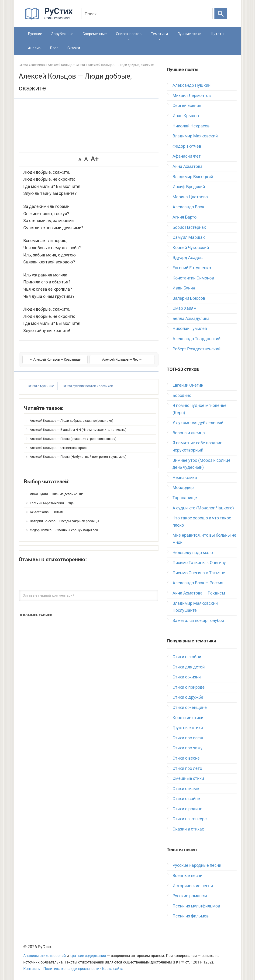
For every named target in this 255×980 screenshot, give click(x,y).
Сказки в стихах (188, 829)
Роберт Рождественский (196, 349)
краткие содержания (88, 956)
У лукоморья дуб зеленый (198, 423)
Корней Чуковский (191, 247)
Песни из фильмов (191, 916)
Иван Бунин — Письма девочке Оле (57, 494)
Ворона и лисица (189, 433)
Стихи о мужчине (41, 386)
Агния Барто (184, 217)
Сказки (74, 48)
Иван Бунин (184, 288)
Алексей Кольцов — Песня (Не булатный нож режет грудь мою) (78, 457)
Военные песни (187, 875)
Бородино (182, 395)
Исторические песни (193, 886)
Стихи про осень (188, 738)
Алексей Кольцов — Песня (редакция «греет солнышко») (73, 439)
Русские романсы (190, 896)
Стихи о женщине (190, 707)
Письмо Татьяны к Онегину (199, 563)
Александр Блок (188, 207)
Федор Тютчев (187, 146)
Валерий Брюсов (189, 298)
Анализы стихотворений (45, 956)
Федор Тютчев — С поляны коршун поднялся (64, 530)
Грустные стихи (188, 728)
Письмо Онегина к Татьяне (199, 573)
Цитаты (217, 34)
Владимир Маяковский (195, 136)
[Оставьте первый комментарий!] (89, 595)
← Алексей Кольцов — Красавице (55, 359)
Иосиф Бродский (189, 187)
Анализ (34, 48)
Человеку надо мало (193, 553)
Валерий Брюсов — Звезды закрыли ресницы (64, 521)
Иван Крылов (186, 116)
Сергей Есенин (187, 105)
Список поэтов (129, 34)
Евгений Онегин (188, 385)
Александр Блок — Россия (198, 583)
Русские (35, 34)
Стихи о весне (186, 758)
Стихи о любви (187, 657)
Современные (95, 34)
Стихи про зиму (188, 748)
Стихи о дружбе (188, 697)
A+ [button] (95, 159)
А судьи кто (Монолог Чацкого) (203, 508)
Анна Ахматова (188, 166)
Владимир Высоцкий (193, 177)
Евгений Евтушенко (192, 268)
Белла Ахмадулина (191, 318)
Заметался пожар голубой (198, 620)
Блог (54, 48)
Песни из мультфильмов (196, 906)
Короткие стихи (188, 718)
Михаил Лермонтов (192, 95)
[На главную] (50, 18)
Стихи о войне (186, 799)
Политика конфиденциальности (71, 969)
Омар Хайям (184, 308)
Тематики (159, 34)
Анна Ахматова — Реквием (199, 593)
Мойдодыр (183, 487)
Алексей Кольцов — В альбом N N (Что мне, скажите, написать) (78, 430)
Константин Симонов (193, 278)
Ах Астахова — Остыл (46, 512)
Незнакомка (185, 477)
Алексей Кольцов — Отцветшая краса (59, 448)
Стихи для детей (189, 667)
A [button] (80, 159)
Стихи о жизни (187, 677)
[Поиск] (147, 14)
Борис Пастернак (189, 227)
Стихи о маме (186, 789)
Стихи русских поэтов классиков (88, 386)
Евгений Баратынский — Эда (52, 503)
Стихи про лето (187, 768)
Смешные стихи (188, 778)
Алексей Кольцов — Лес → (122, 359)
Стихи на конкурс (190, 819)
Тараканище (185, 498)
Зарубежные (62, 34)
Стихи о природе (189, 687)
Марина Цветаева (190, 197)
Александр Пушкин (191, 85)
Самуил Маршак (189, 237)
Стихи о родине (187, 809)
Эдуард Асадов (188, 257)
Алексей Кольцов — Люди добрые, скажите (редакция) (72, 421)
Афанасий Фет (187, 156)
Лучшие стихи (189, 34)
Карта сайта (113, 969)
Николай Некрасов (191, 126)
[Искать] (221, 14)
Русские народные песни (197, 865)
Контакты (32, 969)
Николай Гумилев (190, 328)
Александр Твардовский (196, 339)
